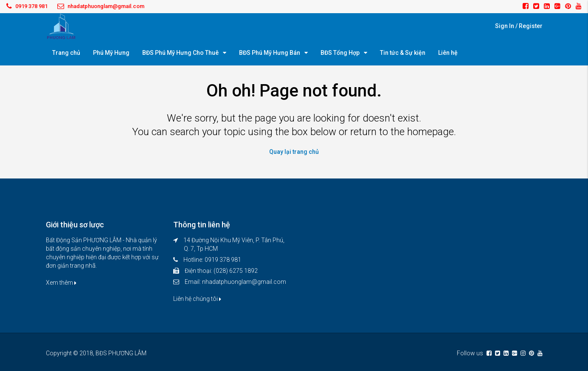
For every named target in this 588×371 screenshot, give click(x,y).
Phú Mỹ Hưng (111, 53)
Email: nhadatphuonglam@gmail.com (235, 282)
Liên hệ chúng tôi (197, 299)
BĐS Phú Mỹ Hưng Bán (270, 53)
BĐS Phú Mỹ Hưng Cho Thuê (180, 53)
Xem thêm (61, 283)
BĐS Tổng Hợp (340, 53)
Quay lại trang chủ (294, 152)
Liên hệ (448, 53)
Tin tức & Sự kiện (403, 53)
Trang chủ (66, 53)
